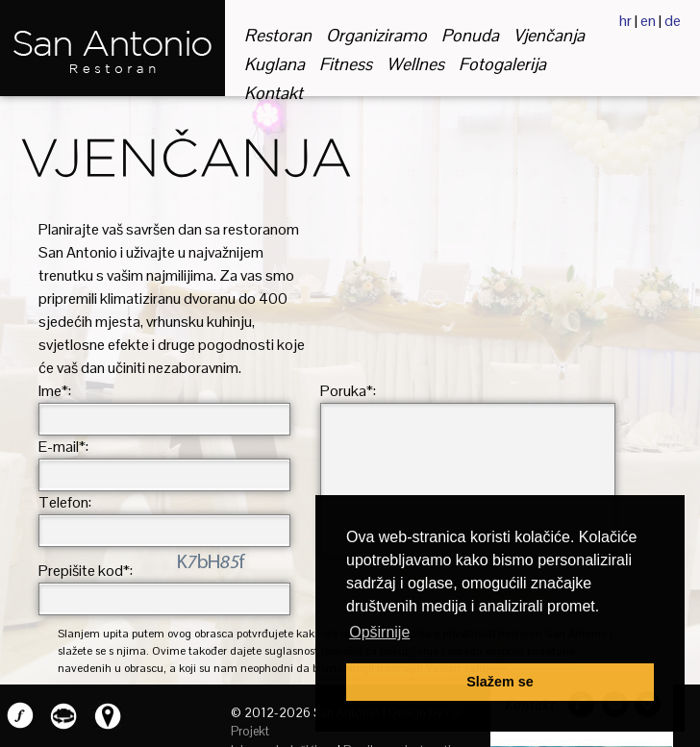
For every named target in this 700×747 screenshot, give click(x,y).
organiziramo (376, 35)
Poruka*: (348, 391)
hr (625, 21)
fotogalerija (502, 64)
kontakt (274, 93)
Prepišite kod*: (86, 571)
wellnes (415, 64)
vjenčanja (549, 35)
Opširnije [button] (379, 632)
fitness (346, 64)
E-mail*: (63, 447)
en (648, 21)
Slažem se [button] (500, 682)
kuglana (275, 64)
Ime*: (55, 391)
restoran (278, 35)
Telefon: (65, 502)
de (673, 21)
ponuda (470, 35)
